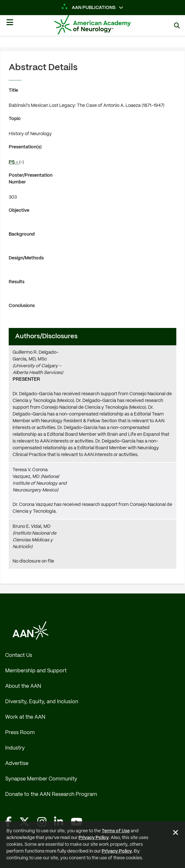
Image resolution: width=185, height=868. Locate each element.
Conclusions (22, 306)
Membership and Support (36, 671)
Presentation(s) (25, 147)
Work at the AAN (25, 717)
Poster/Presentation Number (31, 179)
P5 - (14, 162)
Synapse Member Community (41, 779)
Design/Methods (26, 258)
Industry (15, 748)
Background (22, 234)
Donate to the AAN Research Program (51, 794)
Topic (15, 119)
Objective (19, 210)
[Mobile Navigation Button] (10, 25)
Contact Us (19, 655)
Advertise (17, 764)
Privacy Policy (94, 838)
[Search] (177, 26)
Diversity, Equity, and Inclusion (42, 702)
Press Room (20, 733)
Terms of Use (116, 831)
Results (17, 282)
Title (13, 90)
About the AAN (23, 686)
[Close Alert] (176, 834)
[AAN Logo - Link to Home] (102, 25)
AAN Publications (89, 8)
